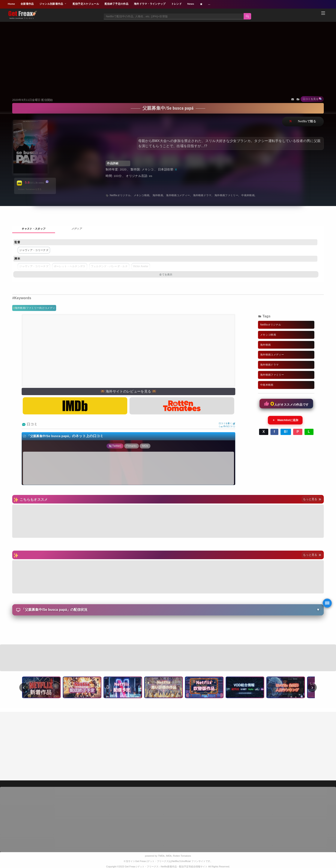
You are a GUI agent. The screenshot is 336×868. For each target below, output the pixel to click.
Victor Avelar (141, 266)
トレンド (176, 4)
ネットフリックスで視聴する (303, 122)
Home (11, 4)
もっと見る (312, 499)
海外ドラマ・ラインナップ (150, 4)
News (191, 4)
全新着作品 (27, 4)
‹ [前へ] (24, 687)
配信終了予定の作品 (116, 4)
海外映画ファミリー (226, 195)
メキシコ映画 (142, 195)
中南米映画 (248, 195)
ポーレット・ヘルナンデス (70, 266)
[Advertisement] (168, 54)
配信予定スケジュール (86, 4)
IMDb (169, 856)
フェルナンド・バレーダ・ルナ (109, 266)
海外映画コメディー (178, 195)
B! (286, 432)
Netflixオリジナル (120, 195)
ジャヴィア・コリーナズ (34, 250)
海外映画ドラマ (202, 195)
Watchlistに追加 (285, 420)
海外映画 (158, 195)
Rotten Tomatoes (182, 856)
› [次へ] (312, 687)
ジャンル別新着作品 (53, 4)
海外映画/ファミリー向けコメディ (35, 308)
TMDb (161, 856)
